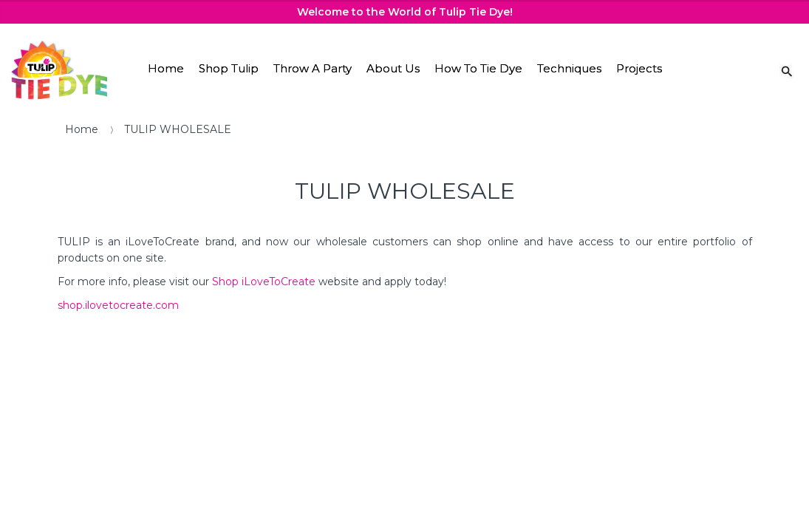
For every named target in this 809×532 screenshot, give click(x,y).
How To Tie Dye (478, 68)
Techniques (569, 68)
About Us (393, 68)
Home (166, 68)
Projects (639, 68)
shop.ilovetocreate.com (118, 305)
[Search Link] (787, 70)
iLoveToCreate (279, 282)
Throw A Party (313, 68)
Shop (227, 282)
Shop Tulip (229, 68)
